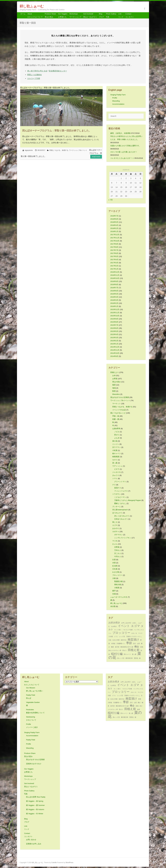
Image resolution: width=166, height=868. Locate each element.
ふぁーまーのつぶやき (119, 597)
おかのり (116, 528)
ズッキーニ (117, 507)
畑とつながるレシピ (118, 413)
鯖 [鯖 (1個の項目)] (140, 658)
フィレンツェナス (121, 491)
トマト (115, 478)
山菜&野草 (116, 429)
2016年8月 (114, 285)
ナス (114, 485)
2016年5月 (114, 294)
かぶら (115, 544)
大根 (114, 578)
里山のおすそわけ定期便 (120, 397)
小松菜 (115, 450)
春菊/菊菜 (116, 457)
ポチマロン (118, 535)
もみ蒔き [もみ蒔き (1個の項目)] (114, 626)
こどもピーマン (120, 497)
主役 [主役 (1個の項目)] (110, 640)
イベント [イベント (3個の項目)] (124, 626)
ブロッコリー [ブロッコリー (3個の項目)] (121, 633)
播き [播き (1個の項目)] (139, 703)
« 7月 (111, 200)
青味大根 (118, 585)
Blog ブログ (101, 15)
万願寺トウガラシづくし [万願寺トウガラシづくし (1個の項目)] (134, 636)
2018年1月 (114, 231)
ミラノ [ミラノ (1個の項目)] (116, 636)
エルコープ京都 (34, 78)
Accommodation (118, 104)
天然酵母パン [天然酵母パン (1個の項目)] (121, 643)
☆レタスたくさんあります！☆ (122, 158)
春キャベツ (117, 453)
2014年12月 (115, 347)
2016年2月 (114, 303)
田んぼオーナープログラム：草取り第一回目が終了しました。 (57, 131)
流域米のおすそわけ (34, 764)
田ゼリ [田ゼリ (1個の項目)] (125, 650)
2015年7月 (114, 325)
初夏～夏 (116, 419)
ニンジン (116, 444)
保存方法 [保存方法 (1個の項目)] (124, 640)
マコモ (115, 541)
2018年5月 (114, 222)
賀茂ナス (118, 488)
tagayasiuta (29, 150)
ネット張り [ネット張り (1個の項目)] (118, 630)
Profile (115, 98)
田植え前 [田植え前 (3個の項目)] (134, 650)
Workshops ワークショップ (75, 15)
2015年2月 (114, 341)
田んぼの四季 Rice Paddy (36, 797)
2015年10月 (115, 316)
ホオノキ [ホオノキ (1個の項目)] (134, 633)
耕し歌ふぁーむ (32, 6)
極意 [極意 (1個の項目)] (112, 647)
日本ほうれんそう (121, 519)
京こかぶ (118, 553)
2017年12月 (115, 235)
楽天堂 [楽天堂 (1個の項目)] (117, 647)
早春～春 (116, 416)
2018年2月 (114, 228)
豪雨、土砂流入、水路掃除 (120, 133)
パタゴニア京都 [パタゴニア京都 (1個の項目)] (128, 630)
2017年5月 (114, 256)
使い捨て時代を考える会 (37, 71)
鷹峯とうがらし (120, 503)
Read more (96, 157)
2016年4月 (114, 297)
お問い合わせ (31, 840)
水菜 (114, 563)
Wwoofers (116, 394)
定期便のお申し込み (34, 844)
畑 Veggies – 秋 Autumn (35, 809)
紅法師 (115, 566)
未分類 (113, 606)
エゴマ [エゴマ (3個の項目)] (135, 626)
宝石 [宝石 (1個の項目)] (134, 643)
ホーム (23, 14)
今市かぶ (118, 556)
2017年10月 (115, 241)
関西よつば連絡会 (34, 75)
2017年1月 (114, 269)
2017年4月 (114, 260)
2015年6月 (114, 328)
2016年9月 (114, 281)
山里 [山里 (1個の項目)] (138, 643)
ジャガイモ (117, 472)
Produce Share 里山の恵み (50, 15)
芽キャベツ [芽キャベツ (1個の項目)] (127, 654)
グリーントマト (120, 482)
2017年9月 (114, 244)
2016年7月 (114, 288)
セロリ (115, 460)
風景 (114, 385)
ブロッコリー (117, 575)
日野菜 (117, 547)
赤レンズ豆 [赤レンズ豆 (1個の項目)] (121, 658)
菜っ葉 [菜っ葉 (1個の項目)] (134, 654)
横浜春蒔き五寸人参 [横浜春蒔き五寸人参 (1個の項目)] (127, 647)
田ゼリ (117, 435)
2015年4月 (114, 334)
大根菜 (117, 588)
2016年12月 (115, 272)
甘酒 (114, 594)
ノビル (117, 432)
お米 (114, 376)
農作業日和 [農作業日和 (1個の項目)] (129, 658)
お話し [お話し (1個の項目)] (135, 623)
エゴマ (115, 525)
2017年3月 (114, 263)
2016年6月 (114, 291)
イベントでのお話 (119, 410)
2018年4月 (114, 225)
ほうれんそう (117, 513)
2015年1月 (114, 344)
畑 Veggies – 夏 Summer (35, 805)
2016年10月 (115, 278)
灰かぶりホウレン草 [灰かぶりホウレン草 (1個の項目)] (115, 650)
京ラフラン (117, 447)
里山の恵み (117, 382)
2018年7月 (114, 216)
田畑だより (115, 372)
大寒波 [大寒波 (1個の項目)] (113, 643)
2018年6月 (114, 219)
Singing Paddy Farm (118, 95)
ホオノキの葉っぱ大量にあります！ (124, 152)
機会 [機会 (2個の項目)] (137, 647)
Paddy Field (31, 740)
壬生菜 (115, 569)
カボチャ (116, 531)
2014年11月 (115, 350)
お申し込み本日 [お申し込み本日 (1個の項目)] (126, 623)
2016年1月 (114, 306)
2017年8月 (114, 247)
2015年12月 (115, 309)
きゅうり (116, 475)
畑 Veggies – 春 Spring (35, 801)
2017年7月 (114, 250)
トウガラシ (117, 494)
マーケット (117, 404)
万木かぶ (118, 550)
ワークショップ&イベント (78, 150)
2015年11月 (115, 313)
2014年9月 (114, 356)
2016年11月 (115, 275)
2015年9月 (114, 319)
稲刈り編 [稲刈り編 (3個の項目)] (117, 654)
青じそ (115, 522)
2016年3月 (114, 300)
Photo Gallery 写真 (111, 15)
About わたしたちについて (35, 15)
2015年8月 (114, 322)
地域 (114, 388)
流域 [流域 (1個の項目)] (142, 647)
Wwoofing (116, 101)
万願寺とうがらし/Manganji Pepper (128, 500)
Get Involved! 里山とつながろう (90, 15)
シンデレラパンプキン (123, 538)
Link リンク (121, 15)
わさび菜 (116, 572)
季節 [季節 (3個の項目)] (129, 643)
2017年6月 (114, 253)
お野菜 (115, 379)
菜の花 (115, 441)
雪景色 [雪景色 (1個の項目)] (136, 658)
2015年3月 (114, 338)
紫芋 (114, 591)
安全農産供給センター (58, 71)
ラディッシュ (117, 466)
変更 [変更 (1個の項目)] (140, 699)
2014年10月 (115, 353)
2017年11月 (115, 238)
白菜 (114, 560)
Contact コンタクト (130, 15)
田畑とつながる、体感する (59, 150)
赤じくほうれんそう (122, 516)
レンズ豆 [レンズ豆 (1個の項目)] (122, 636)
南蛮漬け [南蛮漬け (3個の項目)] (133, 640)
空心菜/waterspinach (120, 510)
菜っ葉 (115, 463)
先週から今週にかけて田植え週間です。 (126, 146)
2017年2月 (114, 266)
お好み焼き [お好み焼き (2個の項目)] (114, 623)
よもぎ (117, 438)
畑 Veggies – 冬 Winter (35, 814)
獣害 (114, 391)
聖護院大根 (118, 581)
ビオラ (117, 469)
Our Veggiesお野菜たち (63, 15)
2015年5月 (114, 331)
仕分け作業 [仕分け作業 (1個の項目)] (116, 640)
